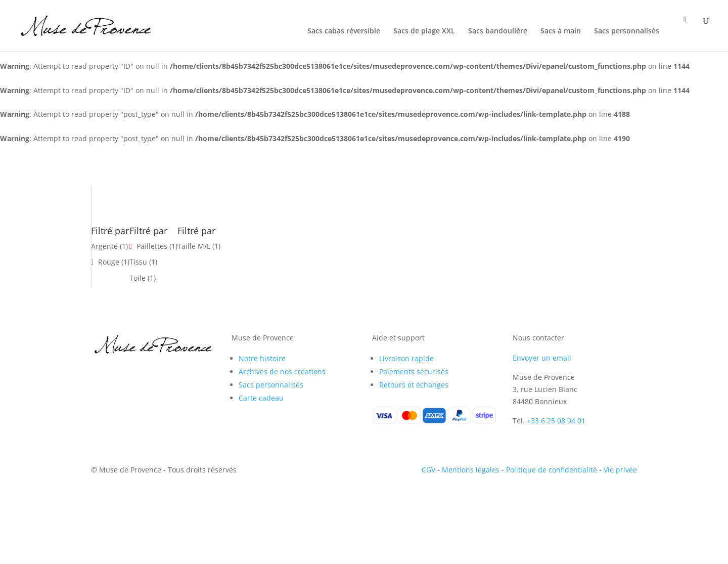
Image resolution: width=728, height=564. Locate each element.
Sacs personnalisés (627, 31)
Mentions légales (471, 470)
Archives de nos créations (282, 372)
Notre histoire (262, 358)
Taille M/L (194, 246)
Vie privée (620, 470)
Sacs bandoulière (498, 31)
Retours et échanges (414, 385)
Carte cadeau (261, 398)
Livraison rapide (406, 358)
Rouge (109, 262)
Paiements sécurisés (414, 372)
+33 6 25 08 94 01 (556, 421)
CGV (428, 470)
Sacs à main (561, 31)
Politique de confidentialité (552, 470)
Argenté (104, 246)
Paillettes (152, 246)
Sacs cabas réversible (344, 31)
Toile (138, 278)
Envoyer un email (542, 358)
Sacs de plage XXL (424, 31)
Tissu (138, 262)
